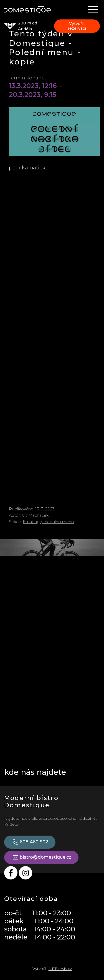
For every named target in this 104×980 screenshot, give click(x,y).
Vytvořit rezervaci (77, 26)
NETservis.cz (60, 969)
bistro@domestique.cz (41, 857)
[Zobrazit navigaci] (93, 10)
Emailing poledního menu (48, 522)
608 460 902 (30, 842)
